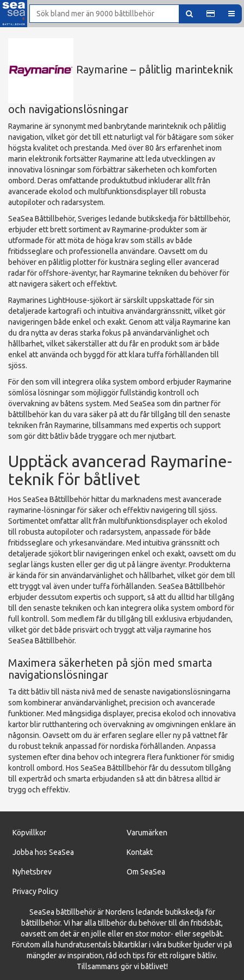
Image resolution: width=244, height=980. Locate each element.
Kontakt (140, 852)
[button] (211, 14)
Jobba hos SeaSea (43, 852)
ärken (158, 833)
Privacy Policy (35, 891)
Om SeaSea (146, 872)
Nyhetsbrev (32, 872)
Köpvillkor (29, 833)
